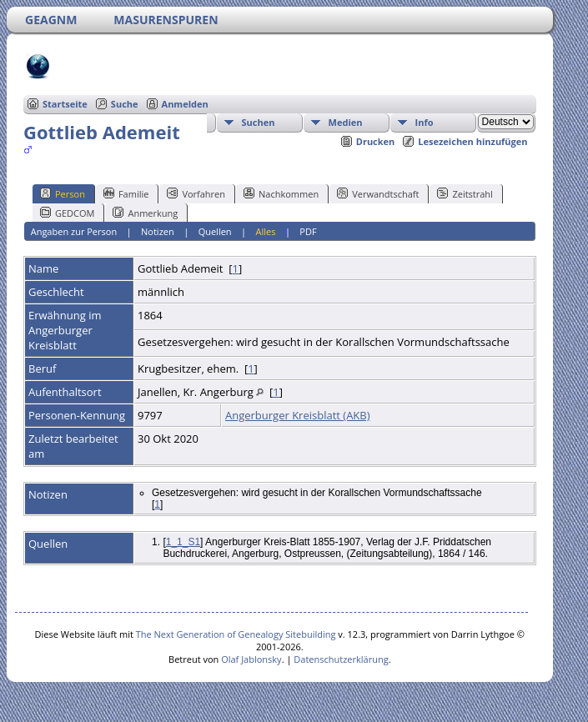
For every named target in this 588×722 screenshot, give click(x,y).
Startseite (65, 104)
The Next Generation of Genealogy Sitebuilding (236, 634)
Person (63, 193)
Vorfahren (196, 193)
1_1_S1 (183, 542)
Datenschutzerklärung (341, 659)
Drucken (376, 141)
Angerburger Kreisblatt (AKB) (298, 415)
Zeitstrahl (465, 193)
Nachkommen (281, 193)
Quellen (215, 231)
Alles (266, 231)
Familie (126, 193)
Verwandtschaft (378, 193)
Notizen (158, 231)
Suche (125, 104)
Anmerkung (145, 213)
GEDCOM (67, 213)
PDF (308, 231)
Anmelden (185, 104)
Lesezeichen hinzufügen (472, 141)
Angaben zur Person (74, 231)
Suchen (259, 122)
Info (425, 122)
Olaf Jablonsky (251, 659)
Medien (346, 122)
